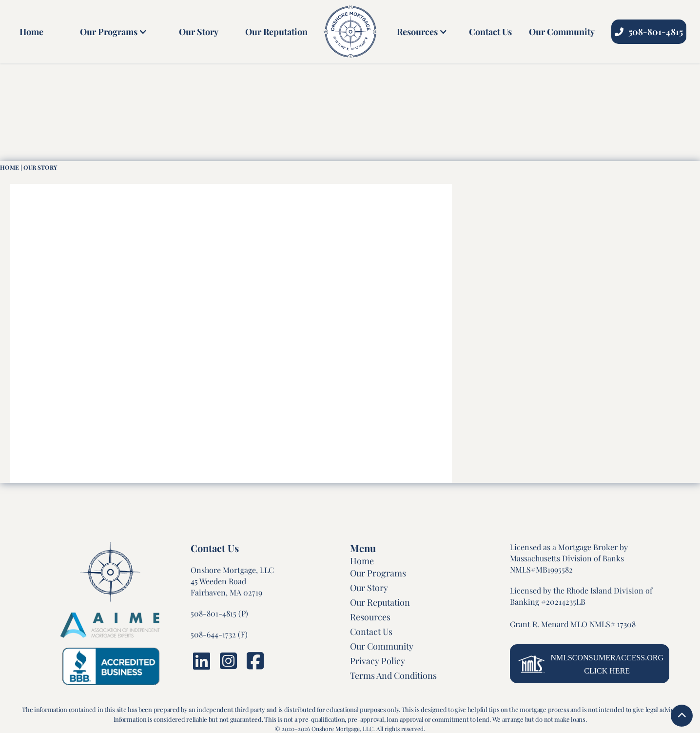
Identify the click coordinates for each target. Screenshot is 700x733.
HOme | (11, 167)
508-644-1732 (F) (219, 634)
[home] (350, 32)
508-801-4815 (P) (219, 613)
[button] (111, 32)
